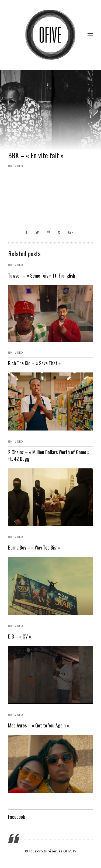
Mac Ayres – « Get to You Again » (39, 725)
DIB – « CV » (20, 636)
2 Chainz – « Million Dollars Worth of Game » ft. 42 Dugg (49, 455)
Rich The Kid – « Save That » (34, 363)
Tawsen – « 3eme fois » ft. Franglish (42, 275)
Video (19, 166)
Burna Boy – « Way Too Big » (34, 547)
